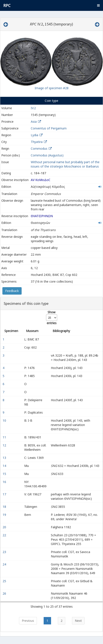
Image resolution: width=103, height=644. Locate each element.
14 (5, 466)
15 (5, 474)
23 (5, 552)
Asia (34, 122)
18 (5, 507)
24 (5, 564)
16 (5, 482)
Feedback (12, 291)
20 (5, 527)
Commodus (39, 148)
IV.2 (33, 108)
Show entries (52, 318)
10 (5, 420)
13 (5, 458)
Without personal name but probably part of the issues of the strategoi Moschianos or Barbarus (65, 164)
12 (5, 445)
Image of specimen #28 (52, 88)
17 (5, 494)
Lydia (34, 135)
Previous (28, 621)
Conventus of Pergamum (49, 128)
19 (5, 515)
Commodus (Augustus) (47, 155)
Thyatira (37, 142)
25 (5, 581)
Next (78, 621)
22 (5, 535)
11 (5, 437)
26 (5, 593)
